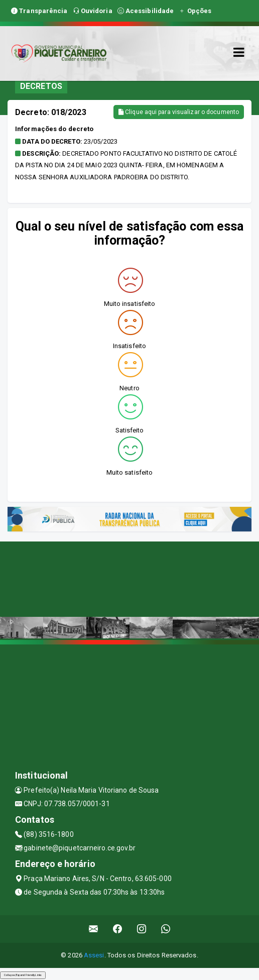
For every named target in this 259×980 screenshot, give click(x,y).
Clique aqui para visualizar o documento (179, 112)
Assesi (94, 955)
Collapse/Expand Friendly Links (23, 975)
